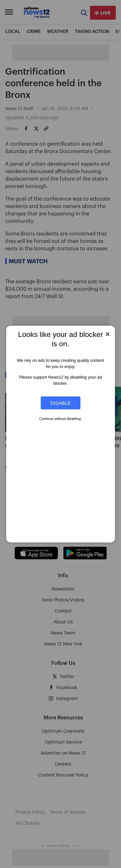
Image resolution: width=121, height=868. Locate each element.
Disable (60, 403)
